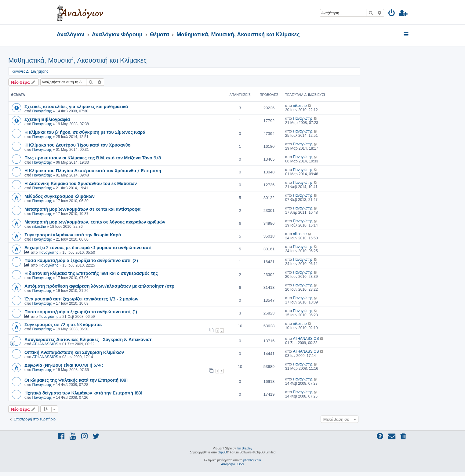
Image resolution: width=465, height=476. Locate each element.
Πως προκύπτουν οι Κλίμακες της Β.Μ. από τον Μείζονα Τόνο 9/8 (93, 158)
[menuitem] (392, 14)
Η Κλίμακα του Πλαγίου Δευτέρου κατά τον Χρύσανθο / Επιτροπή (93, 170)
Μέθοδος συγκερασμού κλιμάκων (60, 196)
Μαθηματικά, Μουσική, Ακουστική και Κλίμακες (77, 60)
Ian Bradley (244, 448)
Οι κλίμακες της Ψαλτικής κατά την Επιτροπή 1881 (76, 380)
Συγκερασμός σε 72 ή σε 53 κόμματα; (63, 324)
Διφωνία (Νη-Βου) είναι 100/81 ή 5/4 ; (64, 365)
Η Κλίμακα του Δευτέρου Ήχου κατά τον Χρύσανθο (78, 145)
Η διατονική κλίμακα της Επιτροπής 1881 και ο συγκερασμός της (91, 273)
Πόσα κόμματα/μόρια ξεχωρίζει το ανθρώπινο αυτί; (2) (81, 260)
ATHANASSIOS (45, 344)
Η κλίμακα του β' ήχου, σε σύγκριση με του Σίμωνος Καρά (85, 132)
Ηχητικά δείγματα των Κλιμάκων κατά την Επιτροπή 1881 (83, 393)
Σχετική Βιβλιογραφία (47, 119)
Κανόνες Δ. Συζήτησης (30, 71)
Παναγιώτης (42, 111)
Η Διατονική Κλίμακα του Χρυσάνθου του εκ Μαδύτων (81, 183)
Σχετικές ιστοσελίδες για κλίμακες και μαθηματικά (76, 106)
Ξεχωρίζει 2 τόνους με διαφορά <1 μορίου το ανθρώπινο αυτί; (88, 247)
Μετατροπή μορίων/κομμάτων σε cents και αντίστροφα (82, 209)
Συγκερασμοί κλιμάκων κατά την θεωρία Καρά (73, 234)
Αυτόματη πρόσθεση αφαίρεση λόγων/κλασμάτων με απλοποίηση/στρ (99, 286)
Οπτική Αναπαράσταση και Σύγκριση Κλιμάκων (74, 352)
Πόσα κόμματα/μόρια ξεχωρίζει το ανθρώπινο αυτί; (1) (81, 311)
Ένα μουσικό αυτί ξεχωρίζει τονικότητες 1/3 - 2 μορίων (82, 299)
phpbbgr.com (252, 460)
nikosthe (300, 106)
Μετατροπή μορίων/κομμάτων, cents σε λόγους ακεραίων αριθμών (95, 222)
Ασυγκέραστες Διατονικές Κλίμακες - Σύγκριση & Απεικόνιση (89, 339)
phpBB (222, 452)
